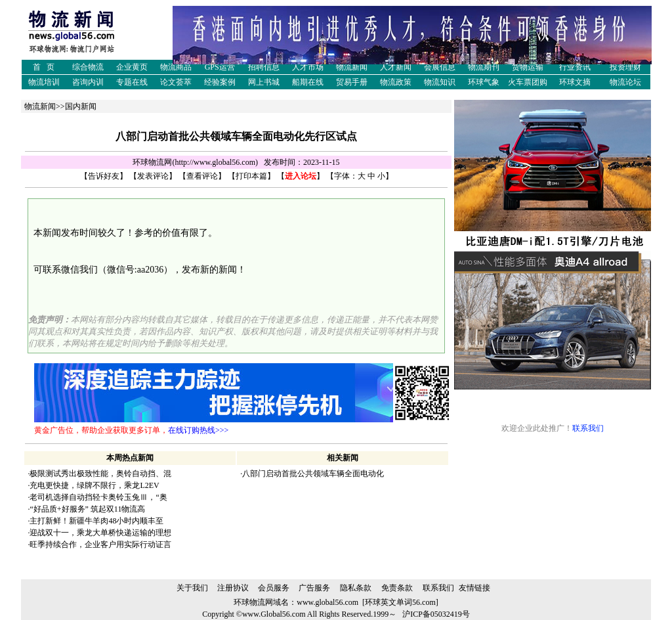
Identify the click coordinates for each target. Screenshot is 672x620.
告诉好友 (104, 176)
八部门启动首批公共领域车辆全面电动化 (313, 474)
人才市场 (308, 67)
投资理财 (625, 67)
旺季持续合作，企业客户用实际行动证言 (100, 544)
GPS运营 (220, 67)
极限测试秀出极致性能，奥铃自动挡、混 (100, 474)
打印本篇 (251, 176)
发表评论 (153, 176)
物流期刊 (484, 67)
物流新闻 (352, 67)
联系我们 (588, 428)
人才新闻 (396, 67)
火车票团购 (528, 82)
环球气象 (484, 82)
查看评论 (202, 176)
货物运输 (528, 67)
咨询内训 (88, 82)
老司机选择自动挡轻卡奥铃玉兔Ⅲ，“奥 (98, 497)
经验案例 (220, 82)
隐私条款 (356, 588)
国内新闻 (81, 106)
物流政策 (396, 82)
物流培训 (44, 82)
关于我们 (192, 588)
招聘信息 (264, 67)
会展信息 (440, 67)
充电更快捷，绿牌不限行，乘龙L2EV (94, 485)
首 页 (44, 67)
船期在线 (308, 82)
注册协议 (233, 588)
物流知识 (440, 82)
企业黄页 (132, 67)
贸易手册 (352, 82)
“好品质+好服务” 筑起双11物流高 (87, 509)
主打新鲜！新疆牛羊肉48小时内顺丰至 (96, 521)
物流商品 (176, 67)
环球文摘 (575, 82)
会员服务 (274, 588)
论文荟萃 (176, 82)
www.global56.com (327, 602)
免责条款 (397, 588)
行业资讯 (575, 67)
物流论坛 (625, 82)
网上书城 (264, 82)
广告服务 (314, 588)
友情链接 (474, 588)
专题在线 (132, 82)
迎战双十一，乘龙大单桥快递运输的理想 (100, 533)
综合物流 (88, 67)
